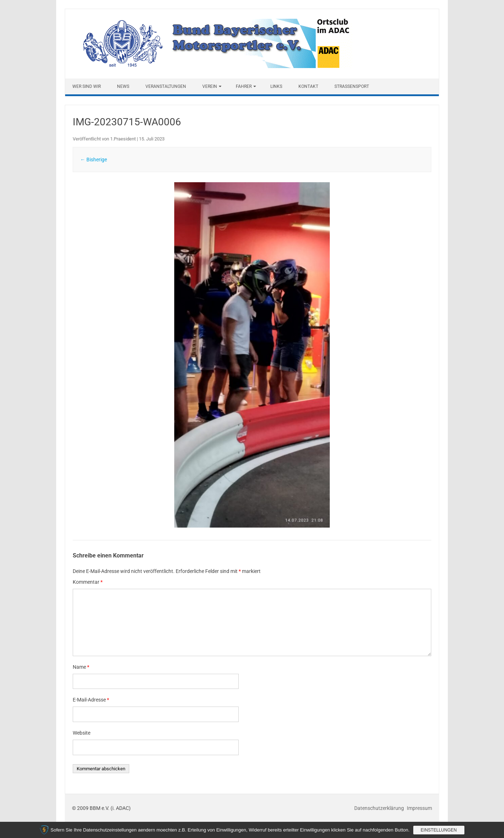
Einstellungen (439, 830)
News (123, 86)
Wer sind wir (87, 86)
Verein (210, 86)
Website (82, 733)
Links (276, 86)
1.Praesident (123, 139)
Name (81, 667)
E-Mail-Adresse (91, 700)
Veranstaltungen (166, 86)
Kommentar (88, 582)
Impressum (419, 808)
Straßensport (352, 86)
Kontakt (308, 86)
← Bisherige (94, 160)
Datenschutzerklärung (380, 808)
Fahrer (244, 86)
